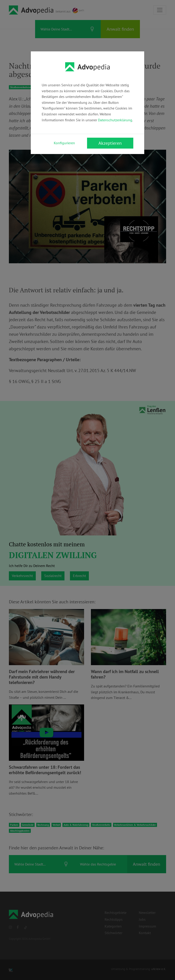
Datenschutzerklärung (115, 120)
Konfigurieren (64, 143)
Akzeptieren (110, 143)
